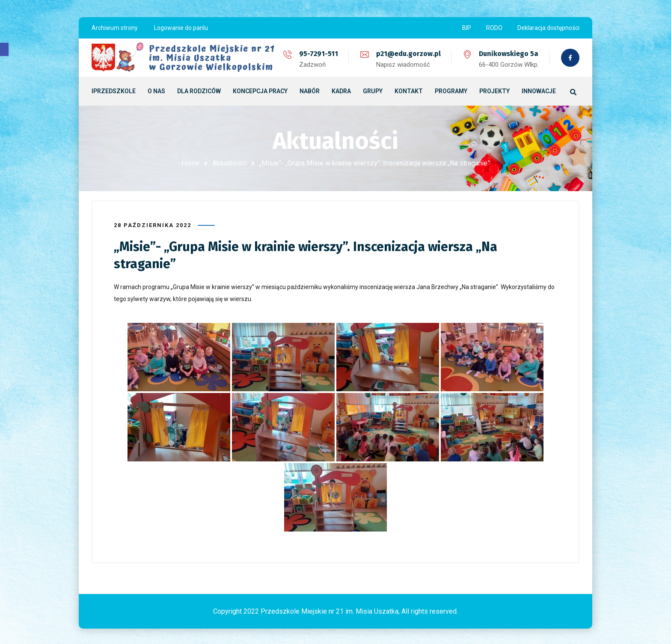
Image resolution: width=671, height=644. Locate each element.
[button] (4, 49)
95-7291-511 (318, 54)
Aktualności (229, 163)
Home (190, 163)
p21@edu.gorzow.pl (408, 54)
